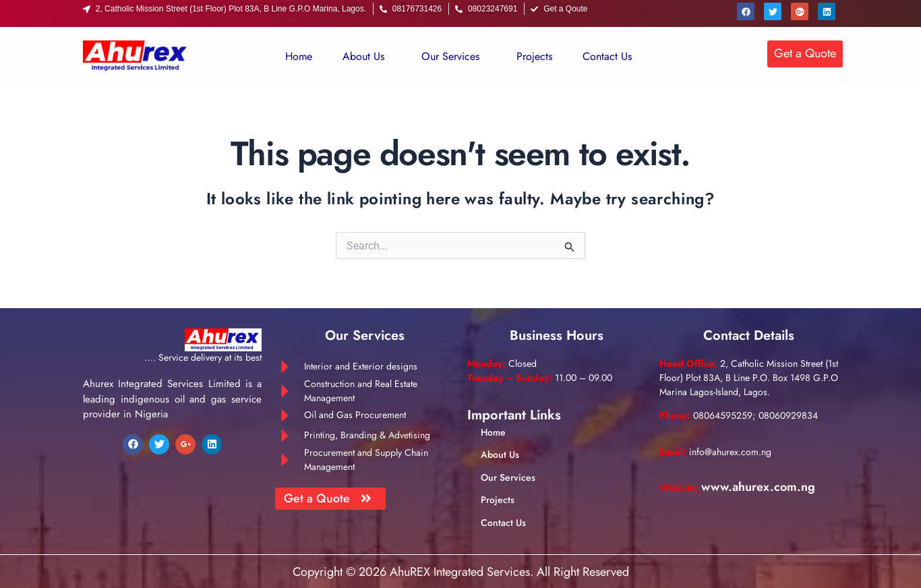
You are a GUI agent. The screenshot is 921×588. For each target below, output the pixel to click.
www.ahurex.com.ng (758, 487)
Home (299, 56)
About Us (363, 56)
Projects (534, 56)
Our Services (450, 56)
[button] (367, 57)
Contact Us (607, 56)
